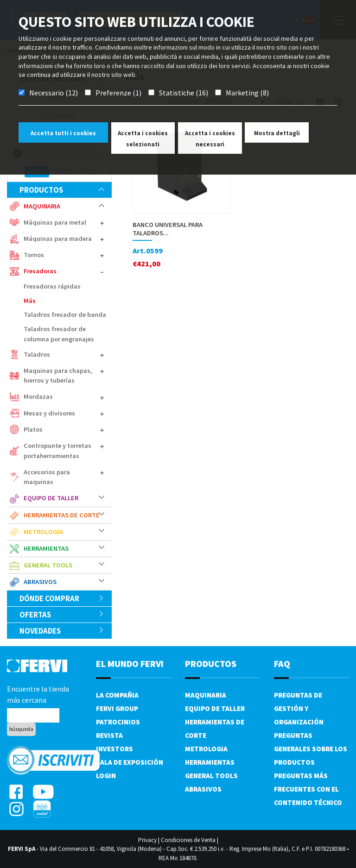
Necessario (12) (54, 93)
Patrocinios (118, 722)
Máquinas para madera (58, 239)
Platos (33, 429)
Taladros (37, 354)
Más (30, 301)
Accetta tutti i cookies (63, 133)
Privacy (147, 840)
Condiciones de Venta (188, 840)
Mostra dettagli (277, 133)
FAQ (282, 664)
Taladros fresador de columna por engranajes (59, 334)
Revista (109, 735)
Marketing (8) (247, 93)
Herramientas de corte (62, 515)
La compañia (117, 695)
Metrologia (43, 532)
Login (106, 776)
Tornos (34, 255)
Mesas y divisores (49, 413)
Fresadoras (40, 271)
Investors (114, 749)
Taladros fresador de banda (65, 314)
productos (62, 190)
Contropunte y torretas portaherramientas (57, 451)
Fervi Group (117, 708)
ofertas (62, 615)
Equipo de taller (51, 498)
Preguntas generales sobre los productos (311, 749)
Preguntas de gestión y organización (299, 708)
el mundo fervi (130, 664)
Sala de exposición (130, 762)
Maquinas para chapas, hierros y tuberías (58, 376)
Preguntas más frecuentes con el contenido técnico (308, 789)
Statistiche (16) (184, 93)
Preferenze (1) (118, 93)
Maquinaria (42, 206)
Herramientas (46, 548)
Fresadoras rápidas (52, 286)
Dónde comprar (62, 598)
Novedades (62, 631)
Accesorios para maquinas (47, 477)
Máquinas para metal (55, 222)
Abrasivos (40, 582)
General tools (48, 565)
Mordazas (38, 396)
